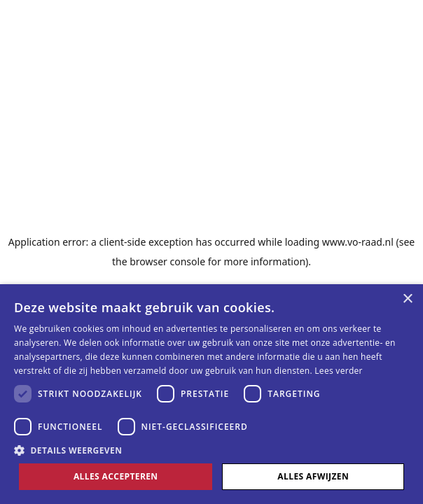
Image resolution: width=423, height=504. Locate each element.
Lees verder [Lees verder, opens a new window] (339, 371)
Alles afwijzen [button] (313, 476)
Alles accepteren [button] (116, 476)
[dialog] (211, 394)
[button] (211, 450)
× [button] (407, 299)
